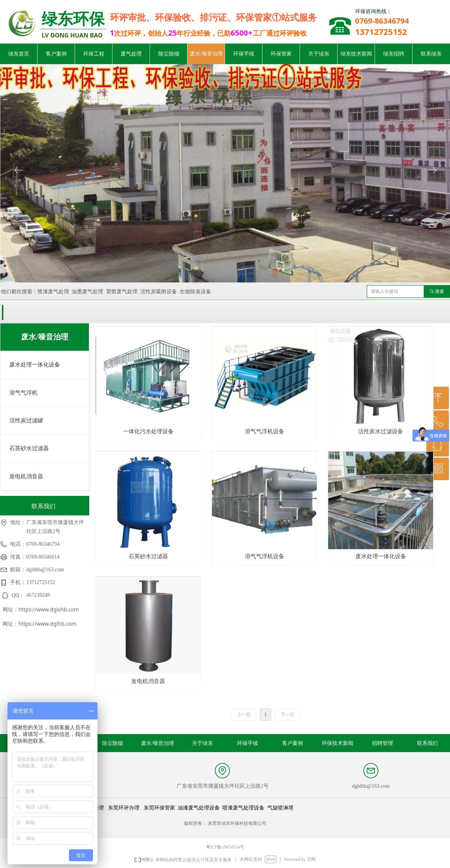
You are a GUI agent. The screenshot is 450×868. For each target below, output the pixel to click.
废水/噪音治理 (45, 337)
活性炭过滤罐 (26, 420)
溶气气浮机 (23, 393)
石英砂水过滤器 (29, 448)
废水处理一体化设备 (35, 365)
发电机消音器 (26, 476)
